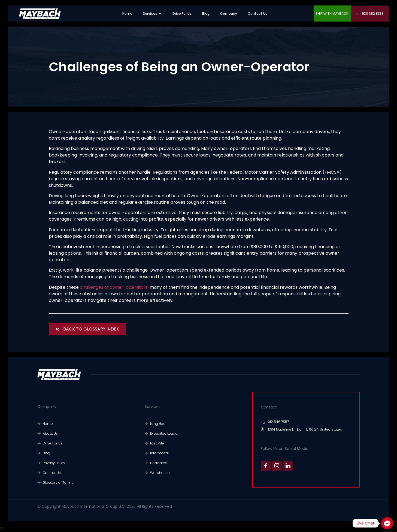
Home (48, 424)
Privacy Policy (54, 463)
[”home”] (127, 14)
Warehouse (160, 473)
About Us (50, 433)
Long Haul (158, 424)
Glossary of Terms (58, 483)
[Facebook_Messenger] (387, 523)
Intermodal (159, 453)
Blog (46, 453)
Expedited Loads (164, 433)
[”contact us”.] (257, 14)
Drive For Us (53, 443)
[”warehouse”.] (206, 14)
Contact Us (52, 473)
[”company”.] (229, 14)
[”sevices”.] (150, 14)
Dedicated (159, 463)
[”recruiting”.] (182, 14)
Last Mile (157, 443)
